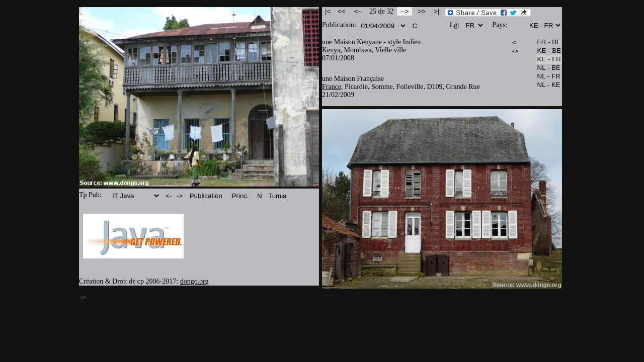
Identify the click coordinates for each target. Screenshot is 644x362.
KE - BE (549, 51)
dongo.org (194, 281)
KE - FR (549, 60)
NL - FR (549, 77)
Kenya (331, 50)
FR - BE (549, 42)
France (332, 87)
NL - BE (549, 68)
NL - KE (549, 85)
